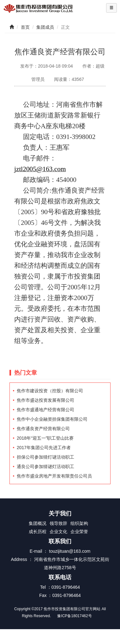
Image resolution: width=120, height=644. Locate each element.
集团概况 (38, 523)
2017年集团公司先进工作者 (44, 448)
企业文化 (58, 532)
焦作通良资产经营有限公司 (43, 429)
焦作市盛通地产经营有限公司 (45, 410)
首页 (25, 27)
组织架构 (79, 523)
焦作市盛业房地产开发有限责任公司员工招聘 (54, 477)
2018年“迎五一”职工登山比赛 (45, 438)
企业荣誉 (79, 532)
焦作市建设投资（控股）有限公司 (50, 391)
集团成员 (45, 27)
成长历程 (38, 532)
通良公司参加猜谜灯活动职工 (45, 466)
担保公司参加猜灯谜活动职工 (45, 457)
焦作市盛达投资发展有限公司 (45, 400)
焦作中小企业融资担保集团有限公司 (52, 419)
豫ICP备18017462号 (74, 616)
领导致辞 (58, 523)
